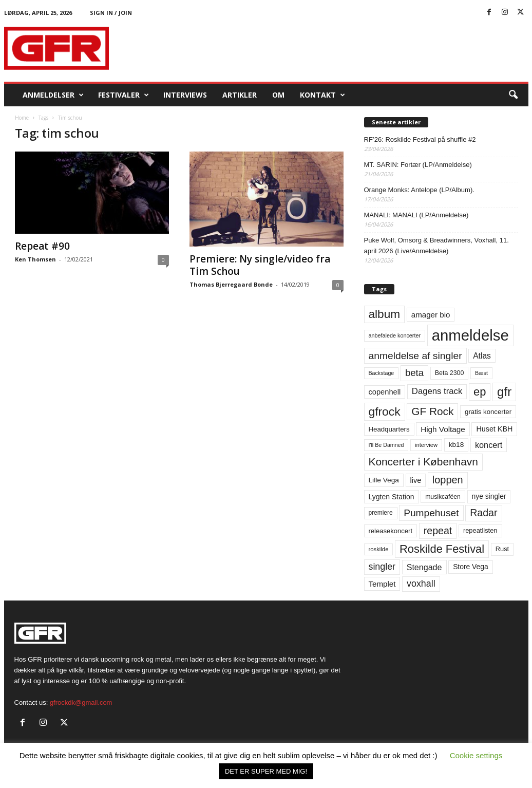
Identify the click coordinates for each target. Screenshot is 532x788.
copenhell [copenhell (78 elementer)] (385, 392)
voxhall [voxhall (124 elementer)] (421, 584)
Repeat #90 (42, 246)
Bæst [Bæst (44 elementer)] (481, 373)
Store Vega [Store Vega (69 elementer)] (471, 567)
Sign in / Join (111, 13)
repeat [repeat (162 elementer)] (438, 531)
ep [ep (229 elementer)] (480, 392)
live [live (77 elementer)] (416, 480)
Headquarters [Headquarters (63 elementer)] (389, 429)
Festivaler (123, 95)
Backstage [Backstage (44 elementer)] (382, 373)
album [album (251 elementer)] (385, 314)
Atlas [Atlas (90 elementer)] (482, 356)
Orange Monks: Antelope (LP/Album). (419, 190)
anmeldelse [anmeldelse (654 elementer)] (470, 335)
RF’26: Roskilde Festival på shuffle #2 (420, 139)
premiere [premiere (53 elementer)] (381, 513)
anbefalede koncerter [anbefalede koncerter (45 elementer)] (395, 335)
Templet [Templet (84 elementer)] (382, 584)
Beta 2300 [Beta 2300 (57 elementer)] (450, 373)
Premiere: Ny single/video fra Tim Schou (260, 265)
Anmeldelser (53, 95)
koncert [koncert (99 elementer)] (489, 445)
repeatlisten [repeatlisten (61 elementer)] (480, 530)
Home (22, 118)
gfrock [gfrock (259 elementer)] (385, 411)
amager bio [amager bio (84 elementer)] (431, 315)
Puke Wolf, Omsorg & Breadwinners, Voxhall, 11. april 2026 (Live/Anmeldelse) (436, 246)
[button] (513, 95)
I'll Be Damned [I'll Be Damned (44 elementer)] (386, 445)
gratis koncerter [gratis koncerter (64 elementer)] (488, 412)
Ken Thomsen (35, 259)
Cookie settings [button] (476, 755)
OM (278, 95)
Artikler (240, 95)
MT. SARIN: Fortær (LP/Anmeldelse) (418, 165)
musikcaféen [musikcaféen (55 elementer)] (443, 497)
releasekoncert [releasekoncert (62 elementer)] (391, 531)
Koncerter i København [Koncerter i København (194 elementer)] (423, 462)
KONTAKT (322, 95)
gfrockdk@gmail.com (81, 702)
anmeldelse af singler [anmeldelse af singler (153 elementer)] (415, 356)
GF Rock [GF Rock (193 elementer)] (432, 411)
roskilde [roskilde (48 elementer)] (379, 549)
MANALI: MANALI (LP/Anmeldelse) (416, 215)
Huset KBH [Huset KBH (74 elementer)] (494, 429)
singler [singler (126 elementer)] (382, 567)
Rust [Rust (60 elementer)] (502, 549)
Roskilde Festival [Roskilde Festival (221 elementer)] (442, 549)
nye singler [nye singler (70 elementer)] (489, 496)
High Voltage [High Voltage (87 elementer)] (443, 429)
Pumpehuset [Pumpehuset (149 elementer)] (431, 513)
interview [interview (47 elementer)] (426, 445)
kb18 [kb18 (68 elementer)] (457, 445)
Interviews (185, 95)
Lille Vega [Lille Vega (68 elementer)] (384, 480)
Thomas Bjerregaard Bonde (231, 284)
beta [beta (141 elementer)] (414, 373)
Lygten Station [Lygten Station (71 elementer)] (392, 497)
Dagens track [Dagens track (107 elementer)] (437, 391)
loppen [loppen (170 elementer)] (448, 480)
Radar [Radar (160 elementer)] (483, 513)
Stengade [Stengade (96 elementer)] (424, 567)
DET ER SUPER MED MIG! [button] (266, 771)
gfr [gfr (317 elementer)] (504, 392)
